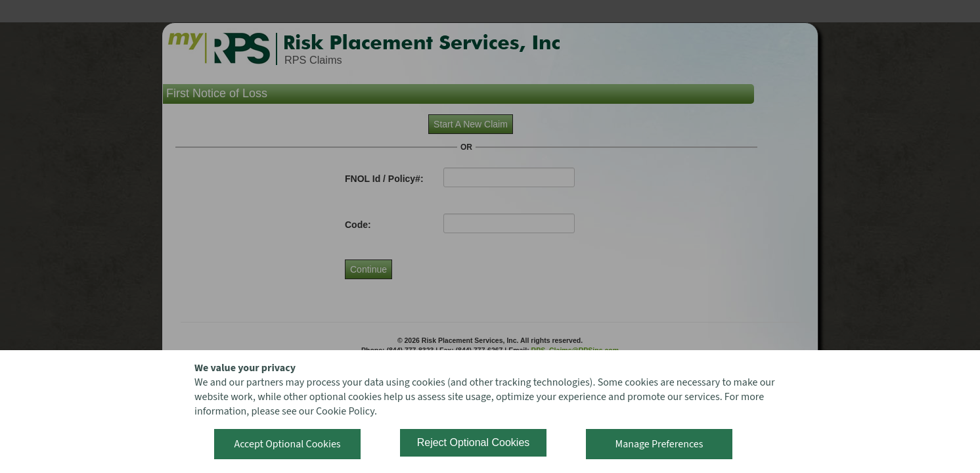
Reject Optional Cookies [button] (474, 442)
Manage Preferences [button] (659, 444)
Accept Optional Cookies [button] (287, 444)
